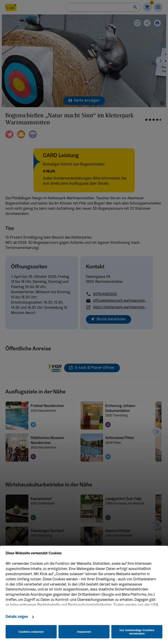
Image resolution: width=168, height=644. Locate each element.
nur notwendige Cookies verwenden (137, 632)
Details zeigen (17, 617)
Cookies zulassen (31, 632)
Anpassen (84, 632)
